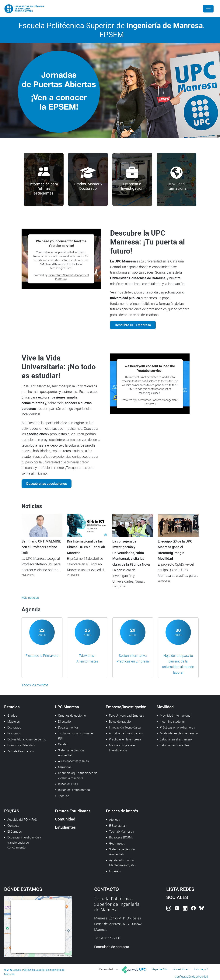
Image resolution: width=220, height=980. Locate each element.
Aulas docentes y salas (73, 761)
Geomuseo (116, 843)
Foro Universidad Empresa (127, 716)
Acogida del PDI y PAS (22, 820)
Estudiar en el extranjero (176, 739)
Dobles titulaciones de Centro (27, 739)
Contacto (13, 826)
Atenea (114, 820)
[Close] (208, 9)
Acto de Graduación (21, 751)
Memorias (65, 767)
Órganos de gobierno (72, 716)
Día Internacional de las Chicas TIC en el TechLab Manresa (86, 547)
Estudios (12, 707)
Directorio (64, 722)
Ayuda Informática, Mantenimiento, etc (122, 863)
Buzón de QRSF (68, 784)
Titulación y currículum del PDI (76, 736)
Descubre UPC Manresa (133, 325)
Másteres (14, 722)
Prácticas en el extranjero (177, 727)
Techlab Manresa (121, 832)
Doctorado (14, 727)
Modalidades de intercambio (179, 733)
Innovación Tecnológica (125, 727)
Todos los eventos (35, 685)
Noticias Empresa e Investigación (122, 748)
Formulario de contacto (112, 947)
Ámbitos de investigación (126, 733)
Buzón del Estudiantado (74, 790)
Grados (12, 716)
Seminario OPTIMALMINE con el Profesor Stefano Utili (41, 547)
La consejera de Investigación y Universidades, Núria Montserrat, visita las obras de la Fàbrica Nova (131, 553)
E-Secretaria (117, 826)
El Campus (15, 832)
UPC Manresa (67, 707)
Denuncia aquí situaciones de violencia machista (78, 776)
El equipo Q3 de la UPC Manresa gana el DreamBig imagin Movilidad (175, 550)
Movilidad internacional (176, 716)
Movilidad (165, 707)
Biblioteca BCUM (120, 837)
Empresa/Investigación (126, 707)
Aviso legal (200, 969)
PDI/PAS (12, 811)
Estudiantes (65, 827)
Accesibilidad (181, 969)
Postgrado (14, 733)
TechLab (64, 796)
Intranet (114, 871)
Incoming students (172, 722)
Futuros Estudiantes (73, 811)
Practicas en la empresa (125, 739)
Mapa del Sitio (160, 969)
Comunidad (65, 819)
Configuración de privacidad (191, 977)
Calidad (63, 744)
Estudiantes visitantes (175, 745)
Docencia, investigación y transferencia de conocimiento (24, 842)
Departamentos (68, 727)
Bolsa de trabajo (120, 722)
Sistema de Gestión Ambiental (71, 753)
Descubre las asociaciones (47, 484)
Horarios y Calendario (22, 745)
